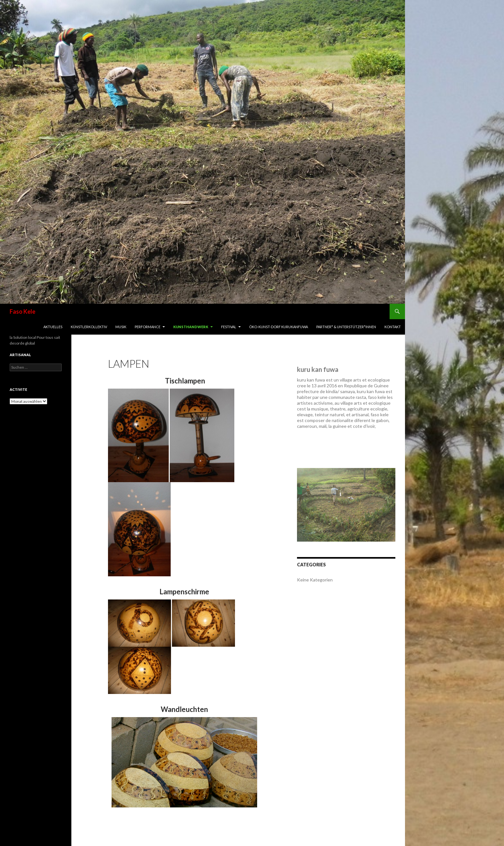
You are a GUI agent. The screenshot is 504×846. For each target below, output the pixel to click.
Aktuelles (53, 327)
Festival (229, 327)
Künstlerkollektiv (89, 327)
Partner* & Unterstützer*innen (346, 327)
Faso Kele (22, 311)
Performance (148, 327)
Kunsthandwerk (191, 327)
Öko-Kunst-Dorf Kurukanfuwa (279, 327)
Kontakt (393, 327)
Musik (121, 327)
